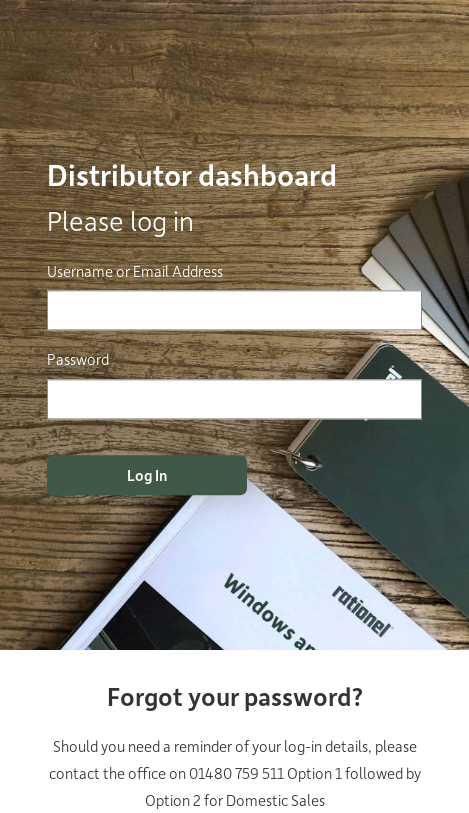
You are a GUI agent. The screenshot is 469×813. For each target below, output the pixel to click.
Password (78, 360)
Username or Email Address (135, 271)
